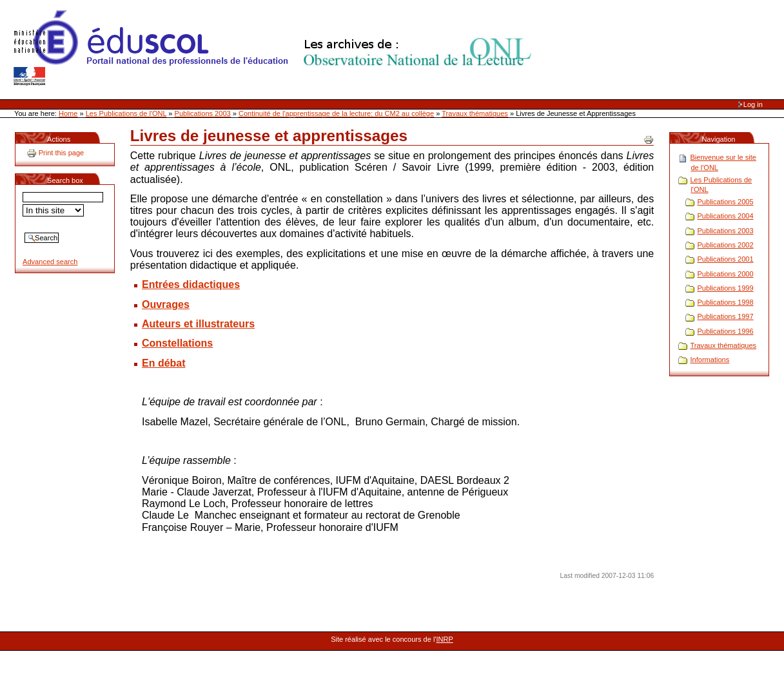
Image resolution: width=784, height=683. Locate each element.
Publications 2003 (203, 113)
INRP (445, 639)
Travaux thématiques (475, 113)
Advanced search (50, 262)
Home (68, 113)
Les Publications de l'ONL (126, 113)
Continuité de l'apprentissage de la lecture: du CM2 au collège (336, 113)
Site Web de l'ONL (275, 48)
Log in (753, 104)
